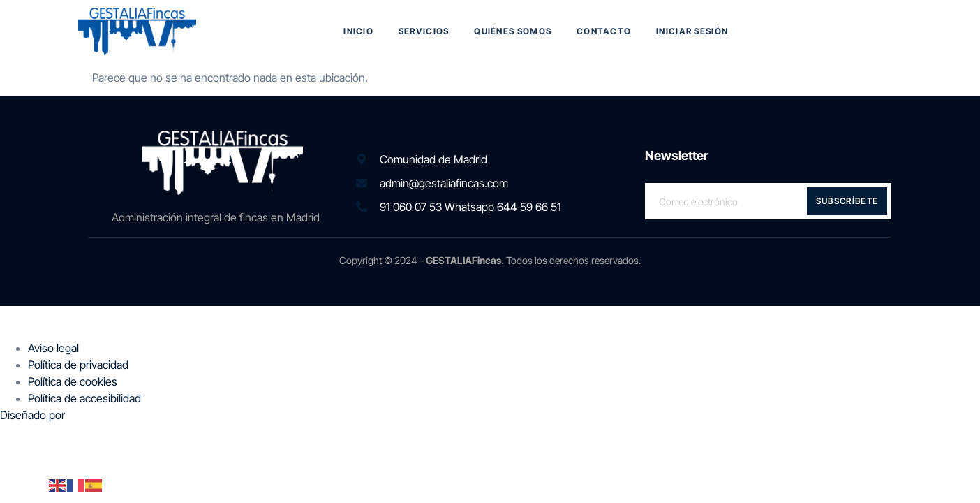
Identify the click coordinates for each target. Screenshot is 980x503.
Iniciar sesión (693, 31)
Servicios (424, 31)
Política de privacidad (78, 365)
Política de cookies (73, 381)
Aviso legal (53, 348)
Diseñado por (34, 415)
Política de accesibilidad (84, 398)
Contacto (604, 31)
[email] (768, 201)
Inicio (358, 31)
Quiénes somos (513, 31)
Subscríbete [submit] (847, 201)
